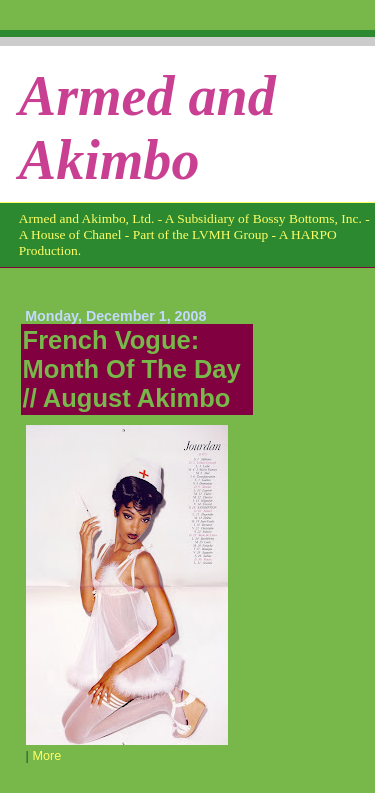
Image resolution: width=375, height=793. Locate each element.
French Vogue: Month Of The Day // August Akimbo (132, 369)
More (46, 756)
